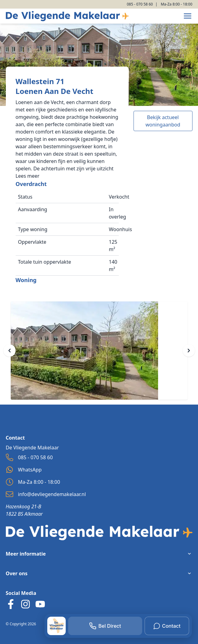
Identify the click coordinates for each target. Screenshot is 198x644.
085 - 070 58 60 (140, 4)
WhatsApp (24, 470)
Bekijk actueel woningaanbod (163, 121)
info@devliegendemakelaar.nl (46, 494)
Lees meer (28, 176)
